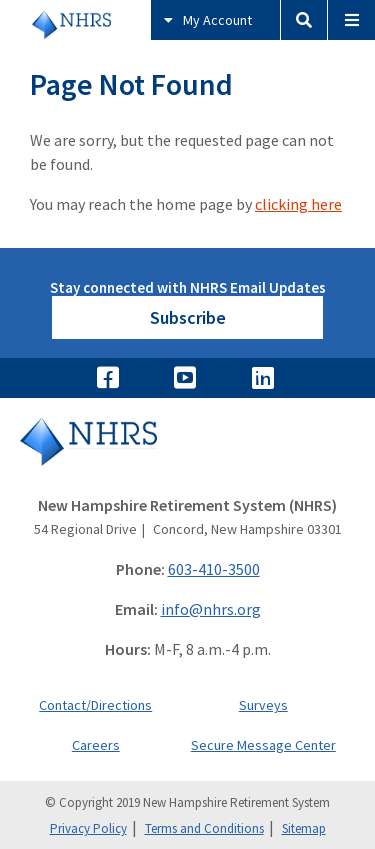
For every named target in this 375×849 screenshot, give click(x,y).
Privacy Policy (88, 828)
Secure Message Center (263, 745)
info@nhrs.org (211, 609)
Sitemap (304, 828)
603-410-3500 (214, 569)
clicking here (298, 204)
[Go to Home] (187, 455)
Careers (96, 745)
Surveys (263, 705)
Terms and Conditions (204, 828)
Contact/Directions (95, 705)
